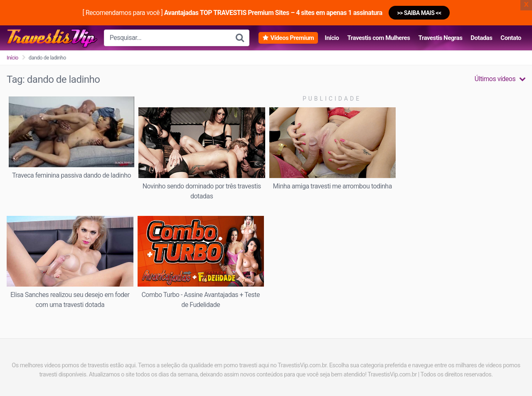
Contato (511, 38)
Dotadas (481, 38)
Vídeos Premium (292, 38)
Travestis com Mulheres (378, 38)
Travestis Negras (440, 38)
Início (332, 38)
